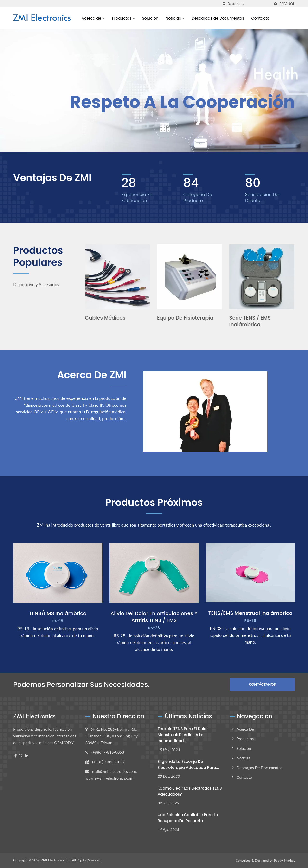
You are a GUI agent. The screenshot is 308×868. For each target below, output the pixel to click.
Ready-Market (284, 860)
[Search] (249, 4)
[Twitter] (21, 756)
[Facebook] (16, 756)
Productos (123, 18)
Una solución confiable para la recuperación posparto (188, 818)
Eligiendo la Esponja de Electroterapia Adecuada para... (188, 764)
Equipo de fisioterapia (186, 318)
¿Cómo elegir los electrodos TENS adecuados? (190, 791)
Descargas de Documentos (218, 18)
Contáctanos (262, 684)
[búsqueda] (224, 4)
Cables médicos (106, 318)
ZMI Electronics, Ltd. (56, 860)
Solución (150, 18)
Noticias (175, 18)
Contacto (260, 18)
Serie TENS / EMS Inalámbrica (250, 321)
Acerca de (93, 18)
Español (287, 4)
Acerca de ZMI (92, 375)
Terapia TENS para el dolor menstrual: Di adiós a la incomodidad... (183, 735)
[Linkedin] (27, 756)
